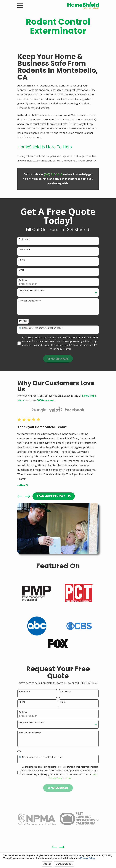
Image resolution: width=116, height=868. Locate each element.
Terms (68, 349)
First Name (24, 239)
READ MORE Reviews (54, 496)
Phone (22, 260)
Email (22, 270)
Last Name (24, 250)
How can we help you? (30, 301)
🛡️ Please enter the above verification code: (40, 328)
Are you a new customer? (31, 291)
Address (23, 280)
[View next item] (27, 496)
